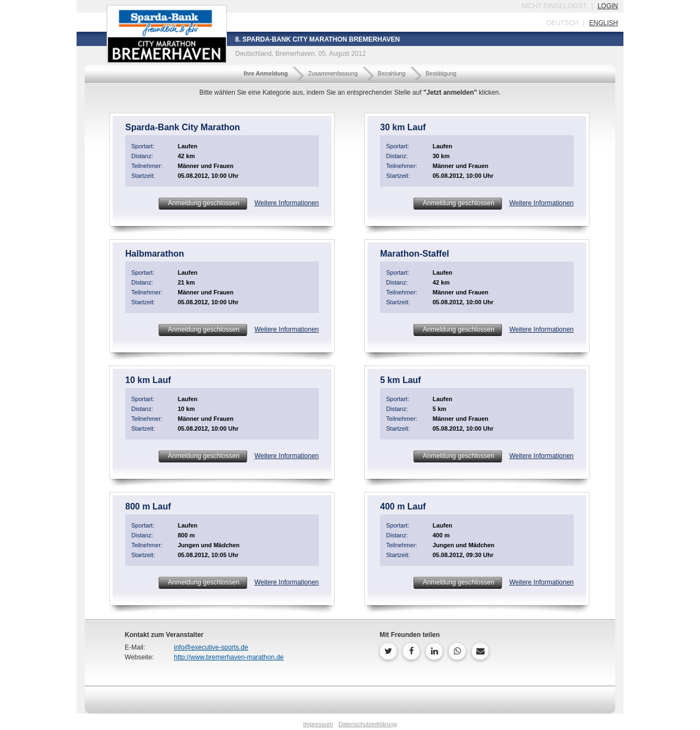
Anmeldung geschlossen (203, 203)
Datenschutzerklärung (368, 724)
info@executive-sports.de (211, 647)
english (603, 23)
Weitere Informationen (287, 203)
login (608, 6)
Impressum (318, 724)
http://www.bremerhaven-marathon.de (229, 657)
